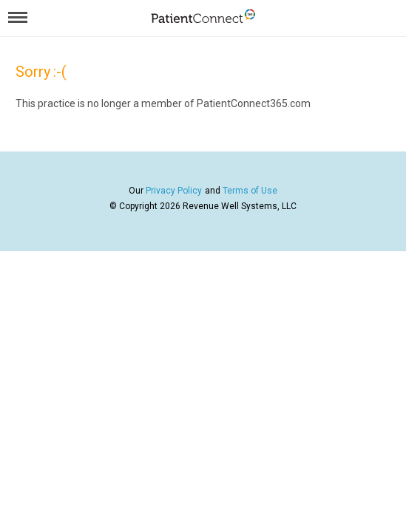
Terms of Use (250, 191)
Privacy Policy (174, 191)
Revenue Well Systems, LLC (240, 206)
